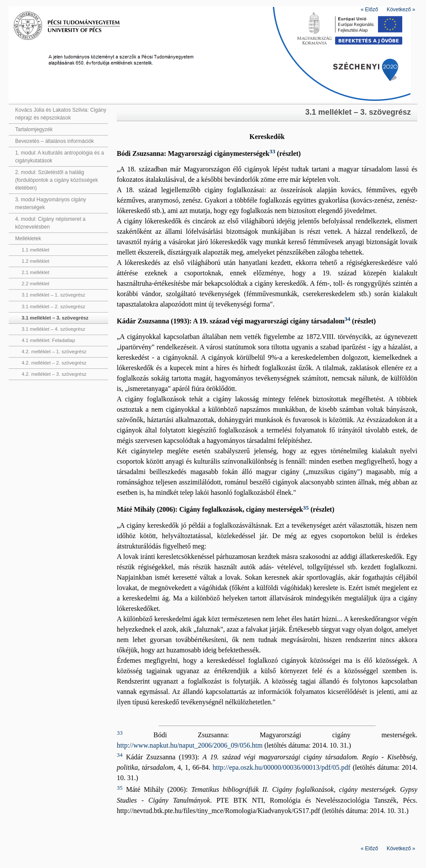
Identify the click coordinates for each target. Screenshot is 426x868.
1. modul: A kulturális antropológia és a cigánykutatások (59, 157)
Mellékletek (28, 239)
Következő (401, 10)
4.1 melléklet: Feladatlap (48, 340)
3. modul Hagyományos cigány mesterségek (51, 203)
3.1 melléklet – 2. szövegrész (53, 307)
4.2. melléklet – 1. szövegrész (54, 352)
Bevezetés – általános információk (54, 141)
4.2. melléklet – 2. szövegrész (54, 363)
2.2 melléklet (35, 284)
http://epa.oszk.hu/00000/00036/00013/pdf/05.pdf (281, 767)
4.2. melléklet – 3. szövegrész (54, 374)
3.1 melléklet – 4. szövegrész (53, 329)
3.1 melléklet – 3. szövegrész (55, 318)
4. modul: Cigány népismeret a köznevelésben (50, 223)
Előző (369, 10)
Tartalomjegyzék (34, 129)
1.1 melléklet (35, 250)
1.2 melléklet (35, 261)
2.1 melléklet (35, 272)
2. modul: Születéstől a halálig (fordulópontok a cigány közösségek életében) (56, 180)
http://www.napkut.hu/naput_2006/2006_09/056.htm (190, 745)
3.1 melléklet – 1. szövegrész (53, 295)
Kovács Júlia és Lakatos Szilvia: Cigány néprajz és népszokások (61, 114)
